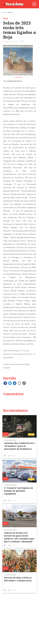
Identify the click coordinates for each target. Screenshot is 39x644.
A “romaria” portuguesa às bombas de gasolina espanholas (19, 491)
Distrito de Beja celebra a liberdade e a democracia (18, 579)
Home (4, 12)
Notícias (10, 12)
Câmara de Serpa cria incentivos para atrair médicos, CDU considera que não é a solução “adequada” (19, 537)
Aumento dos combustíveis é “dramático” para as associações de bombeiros (19, 446)
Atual (6, 18)
